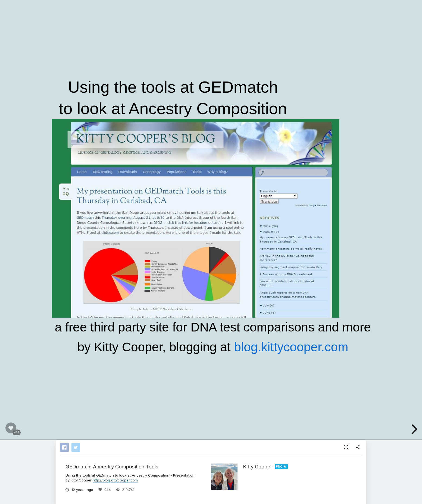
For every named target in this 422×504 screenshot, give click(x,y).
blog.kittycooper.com (291, 347)
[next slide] (414, 429)
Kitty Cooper (258, 467)
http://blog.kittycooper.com (115, 480)
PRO (279, 467)
